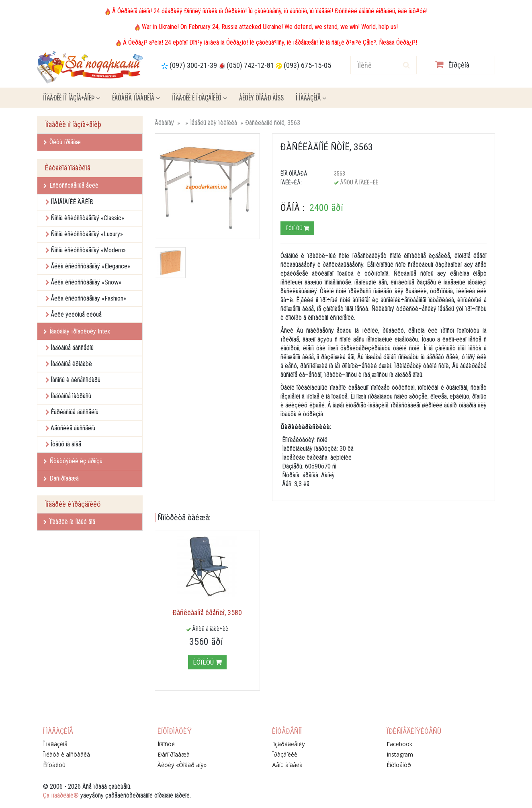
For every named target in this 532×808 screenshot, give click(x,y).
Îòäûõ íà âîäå (66, 444)
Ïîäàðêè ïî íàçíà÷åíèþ (72, 98)
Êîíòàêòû (54, 765)
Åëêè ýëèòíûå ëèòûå (76, 314)
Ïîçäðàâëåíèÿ (289, 744)
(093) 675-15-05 (307, 65)
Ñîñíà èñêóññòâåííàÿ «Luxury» (87, 234)
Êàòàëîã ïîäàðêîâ (136, 98)
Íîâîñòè (166, 744)
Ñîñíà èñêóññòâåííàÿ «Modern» (88, 250)
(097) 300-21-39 (193, 65)
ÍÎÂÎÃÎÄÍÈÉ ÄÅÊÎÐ (72, 202)
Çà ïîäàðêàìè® (61, 795)
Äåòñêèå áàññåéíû (73, 428)
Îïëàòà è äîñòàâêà (66, 754)
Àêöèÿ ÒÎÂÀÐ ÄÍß (261, 98)
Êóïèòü (297, 228)
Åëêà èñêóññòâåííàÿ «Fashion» (88, 298)
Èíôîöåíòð (399, 765)
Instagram (400, 754)
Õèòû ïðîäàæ (62, 142)
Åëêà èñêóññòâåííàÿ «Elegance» (90, 266)
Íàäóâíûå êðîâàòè (71, 364)
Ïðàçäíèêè (285, 754)
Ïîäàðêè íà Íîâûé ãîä (69, 522)
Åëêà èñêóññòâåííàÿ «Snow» (86, 282)
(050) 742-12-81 (250, 65)
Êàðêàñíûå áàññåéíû (75, 412)
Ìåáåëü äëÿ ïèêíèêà (214, 123)
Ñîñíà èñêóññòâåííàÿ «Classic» (87, 218)
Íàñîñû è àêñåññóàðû (76, 380)
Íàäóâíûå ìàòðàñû (71, 396)
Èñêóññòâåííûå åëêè (71, 185)
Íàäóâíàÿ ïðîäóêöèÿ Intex (77, 331)
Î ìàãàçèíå (311, 98)
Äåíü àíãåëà (287, 765)
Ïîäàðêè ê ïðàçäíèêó (199, 98)
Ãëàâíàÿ (164, 123)
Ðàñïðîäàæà (61, 478)
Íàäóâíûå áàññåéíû (72, 348)
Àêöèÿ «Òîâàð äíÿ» (182, 765)
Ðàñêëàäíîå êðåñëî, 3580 (207, 613)
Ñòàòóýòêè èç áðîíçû (73, 461)
